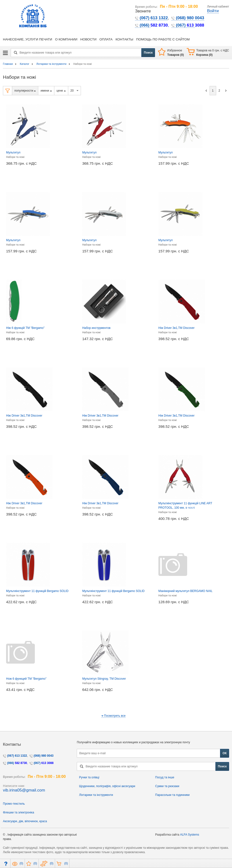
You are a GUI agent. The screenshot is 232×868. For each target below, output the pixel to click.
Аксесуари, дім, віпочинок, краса (25, 821)
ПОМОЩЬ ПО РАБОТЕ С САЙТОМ (163, 39)
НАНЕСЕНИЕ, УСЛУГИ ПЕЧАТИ (28, 39)
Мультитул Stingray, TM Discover (104, 679)
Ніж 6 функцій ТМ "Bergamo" (25, 328)
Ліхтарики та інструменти (96, 795)
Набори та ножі (15, 157)
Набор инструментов (96, 328)
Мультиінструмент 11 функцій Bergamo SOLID (37, 591)
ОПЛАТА (106, 39)
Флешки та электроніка (19, 812)
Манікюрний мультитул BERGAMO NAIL (185, 591)
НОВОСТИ (88, 39)
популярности (25, 91)
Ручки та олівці (89, 777)
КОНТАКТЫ (124, 39)
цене (61, 91)
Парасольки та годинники (172, 795)
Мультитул (13, 153)
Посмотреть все (114, 716)
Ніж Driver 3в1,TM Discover (176, 328)
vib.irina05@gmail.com (24, 790)
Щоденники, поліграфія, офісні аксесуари (107, 786)
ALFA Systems (190, 835)
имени (46, 91)
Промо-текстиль (14, 804)
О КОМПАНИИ (66, 39)
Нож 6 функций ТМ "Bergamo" (26, 679)
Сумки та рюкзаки (167, 786)
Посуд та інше (165, 777)
